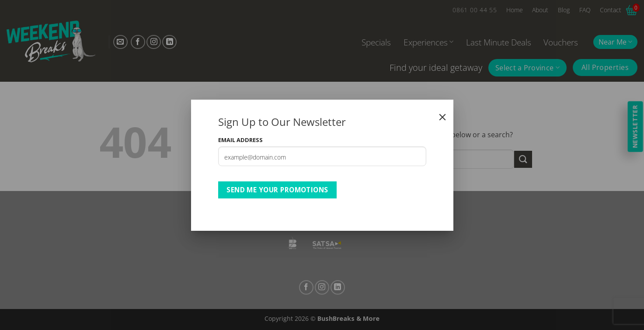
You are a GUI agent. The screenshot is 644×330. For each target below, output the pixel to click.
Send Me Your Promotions (277, 190)
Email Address (240, 140)
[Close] (442, 117)
